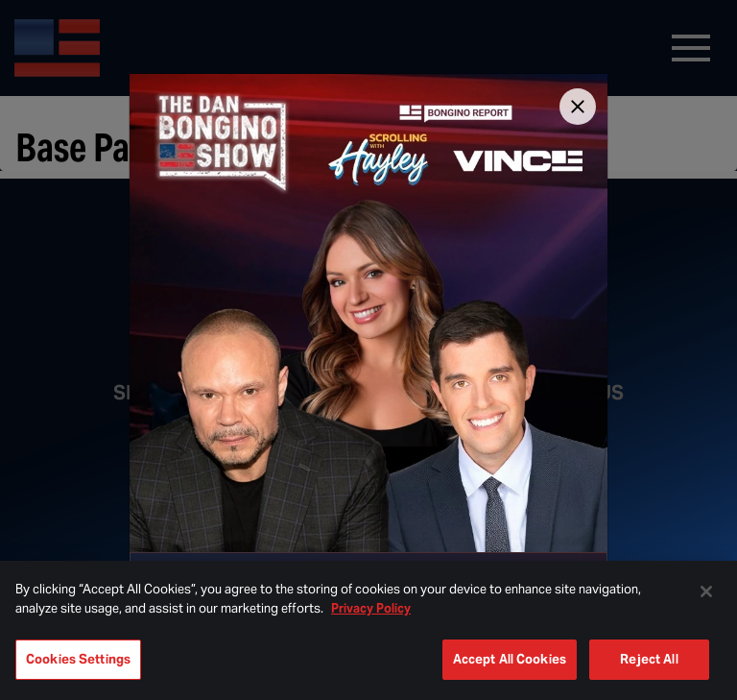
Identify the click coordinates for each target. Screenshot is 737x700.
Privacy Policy (371, 608)
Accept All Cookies (510, 659)
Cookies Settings (78, 659)
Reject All (649, 659)
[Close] (578, 107)
